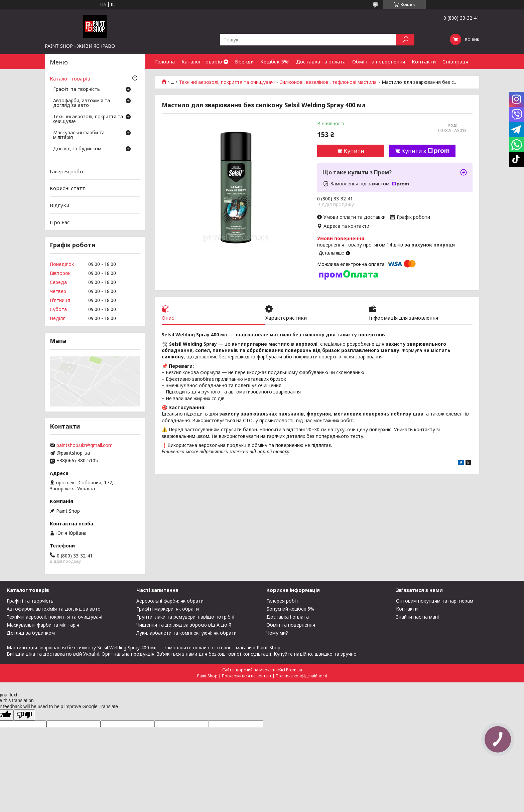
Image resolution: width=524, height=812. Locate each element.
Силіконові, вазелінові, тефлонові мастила (328, 82)
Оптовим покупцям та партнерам (435, 601)
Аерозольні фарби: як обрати (170, 601)
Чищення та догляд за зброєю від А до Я (184, 625)
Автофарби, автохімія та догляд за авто (82, 103)
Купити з (425, 151)
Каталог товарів (202, 61)
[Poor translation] (24, 715)
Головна (165, 61)
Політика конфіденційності (301, 676)
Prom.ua (294, 670)
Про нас (60, 222)
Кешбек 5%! (275, 61)
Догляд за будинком (77, 149)
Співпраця (455, 61)
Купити (354, 151)
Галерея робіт (67, 171)
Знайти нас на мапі (417, 617)
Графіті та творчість (77, 90)
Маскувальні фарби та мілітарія (79, 135)
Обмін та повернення (379, 61)
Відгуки (59, 205)
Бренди (244, 61)
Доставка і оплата (288, 617)
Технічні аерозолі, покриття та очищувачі (227, 82)
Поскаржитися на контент (247, 676)
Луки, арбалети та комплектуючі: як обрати (186, 633)
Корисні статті (68, 188)
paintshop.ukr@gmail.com (85, 445)
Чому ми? (277, 633)
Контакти (424, 61)
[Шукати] (405, 40)
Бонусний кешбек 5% (290, 609)
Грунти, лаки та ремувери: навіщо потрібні (185, 617)
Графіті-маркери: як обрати (168, 609)
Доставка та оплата (321, 61)
